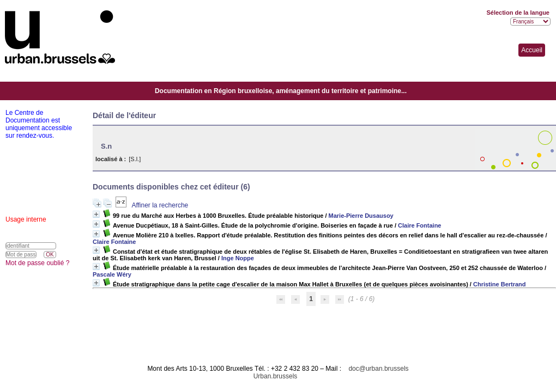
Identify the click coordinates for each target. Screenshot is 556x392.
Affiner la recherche (160, 205)
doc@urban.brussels (378, 369)
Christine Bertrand (500, 284)
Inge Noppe (238, 258)
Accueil (532, 50)
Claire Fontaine (419, 225)
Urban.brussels (276, 376)
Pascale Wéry (112, 274)
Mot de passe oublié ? (37, 263)
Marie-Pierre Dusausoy (361, 216)
